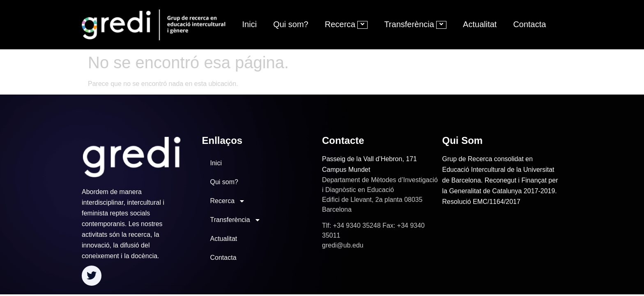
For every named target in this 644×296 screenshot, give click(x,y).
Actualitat (480, 24)
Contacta (529, 24)
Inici (250, 24)
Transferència (415, 24)
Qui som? (291, 24)
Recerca (346, 24)
